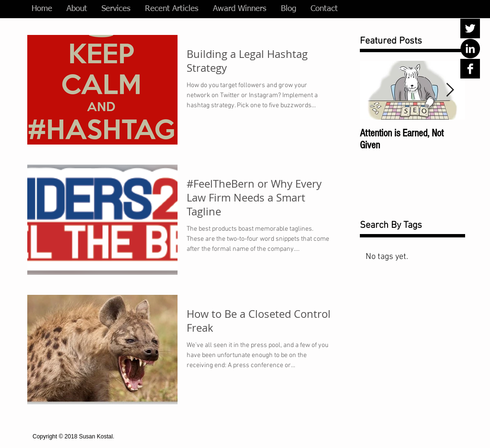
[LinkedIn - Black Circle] (470, 49)
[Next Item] (450, 90)
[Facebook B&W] (470, 69)
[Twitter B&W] (470, 28)
